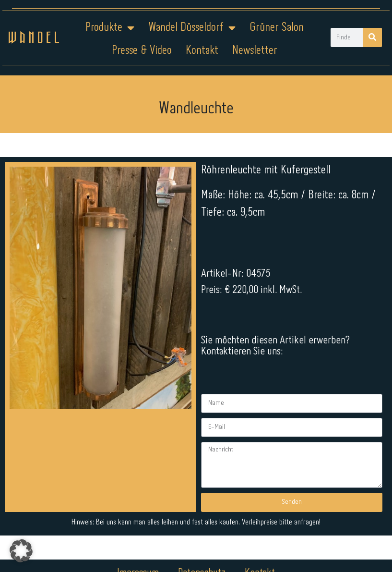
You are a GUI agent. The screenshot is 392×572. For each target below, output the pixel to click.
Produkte (110, 28)
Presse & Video (142, 51)
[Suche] (372, 37)
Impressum (138, 491)
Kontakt (202, 51)
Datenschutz (202, 491)
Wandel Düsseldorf (192, 28)
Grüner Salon (277, 28)
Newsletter (255, 51)
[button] (21, 551)
